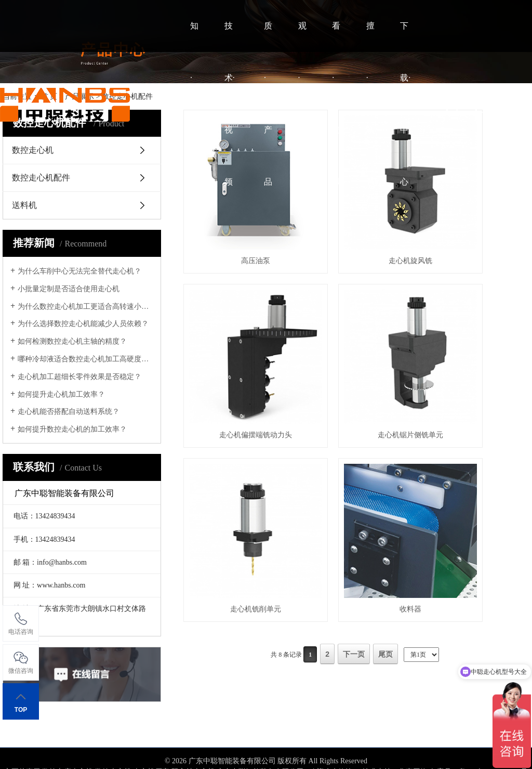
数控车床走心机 (68, 745)
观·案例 (302, 104)
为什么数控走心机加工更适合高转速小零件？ (85, 307)
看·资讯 (336, 104)
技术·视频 (230, 104)
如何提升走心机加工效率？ (61, 394)
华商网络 (413, 745)
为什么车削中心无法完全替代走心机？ (79, 271)
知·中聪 (194, 104)
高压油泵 (237, 224)
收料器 (475, 362)
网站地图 (266, 756)
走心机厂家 (151, 745)
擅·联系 (370, 104)
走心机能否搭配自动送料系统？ (69, 412)
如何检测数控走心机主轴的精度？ (72, 341)
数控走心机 (113, 745)
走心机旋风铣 (356, 224)
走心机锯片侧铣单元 (237, 362)
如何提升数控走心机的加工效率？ (72, 429)
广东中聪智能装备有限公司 (260, 745)
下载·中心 (405, 104)
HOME (154, 104)
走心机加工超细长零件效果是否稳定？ (79, 377)
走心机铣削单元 (356, 362)
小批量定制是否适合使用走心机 (69, 289)
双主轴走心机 (193, 745)
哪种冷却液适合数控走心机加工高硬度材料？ (85, 359)
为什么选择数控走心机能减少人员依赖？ (83, 324)
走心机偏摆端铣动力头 (475, 224)
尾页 (385, 407)
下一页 (354, 407)
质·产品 (268, 104)
